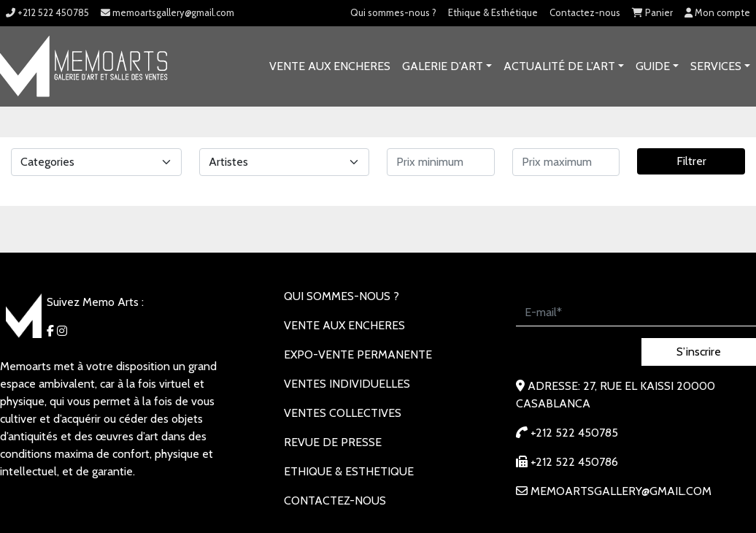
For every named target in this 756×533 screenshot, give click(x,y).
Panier (652, 12)
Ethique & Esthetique (349, 471)
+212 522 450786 (567, 462)
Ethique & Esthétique (493, 12)
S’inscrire (699, 352)
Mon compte (717, 12)
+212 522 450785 (47, 12)
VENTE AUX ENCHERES (330, 66)
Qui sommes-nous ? (393, 12)
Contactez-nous (585, 12)
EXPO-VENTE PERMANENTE (358, 354)
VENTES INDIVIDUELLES (347, 384)
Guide (653, 66)
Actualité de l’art (559, 66)
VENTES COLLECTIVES (343, 413)
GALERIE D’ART (443, 66)
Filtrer (691, 161)
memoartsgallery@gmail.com (167, 12)
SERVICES (716, 66)
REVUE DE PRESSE (333, 442)
